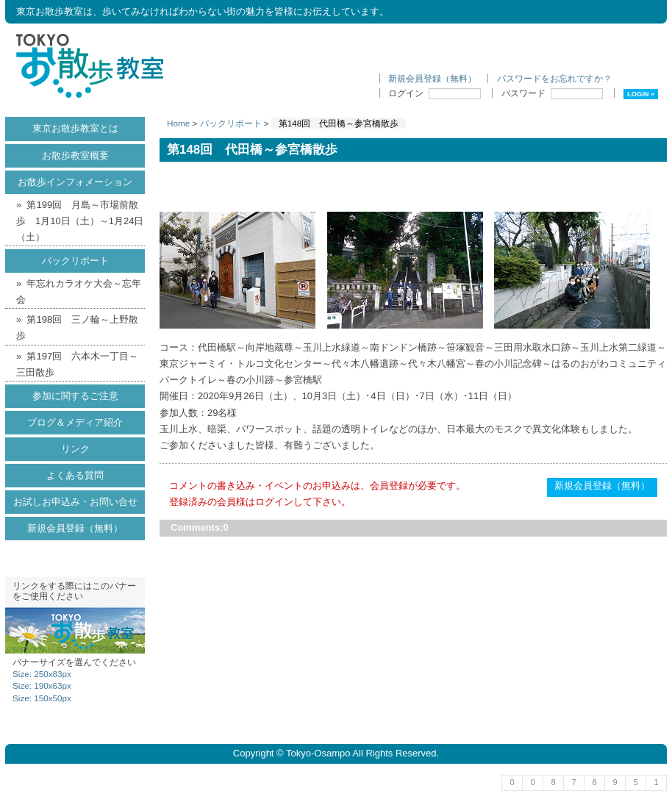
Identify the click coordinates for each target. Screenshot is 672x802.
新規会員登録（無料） (432, 78)
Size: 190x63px (42, 685)
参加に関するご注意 (75, 396)
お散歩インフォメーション (75, 182)
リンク (75, 449)
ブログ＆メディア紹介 (75, 422)
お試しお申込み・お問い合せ (75, 502)
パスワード (552, 93)
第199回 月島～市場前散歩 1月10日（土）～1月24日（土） (80, 221)
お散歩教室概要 (75, 155)
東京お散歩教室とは (75, 128)
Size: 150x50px (42, 698)
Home (178, 123)
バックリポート (231, 123)
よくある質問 (75, 475)
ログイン (435, 93)
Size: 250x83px (42, 674)
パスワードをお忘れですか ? (554, 78)
